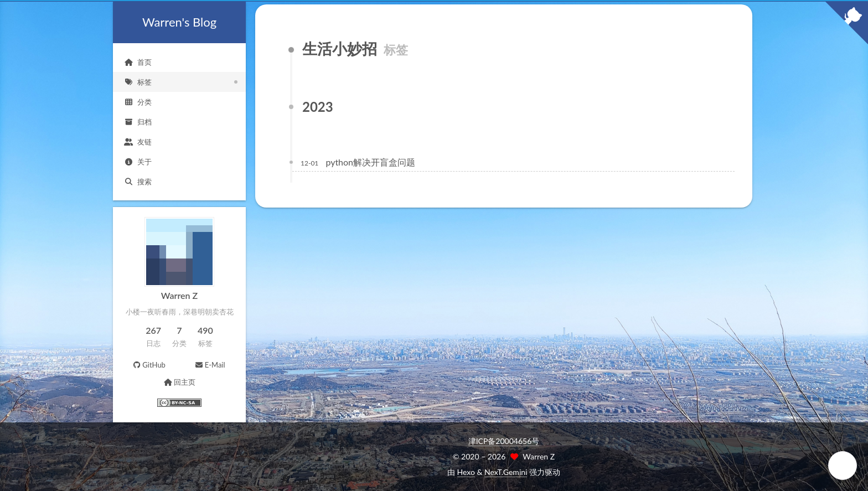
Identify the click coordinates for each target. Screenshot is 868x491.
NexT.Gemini (506, 472)
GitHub (149, 365)
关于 (138, 162)
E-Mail (210, 365)
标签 (138, 82)
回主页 (179, 382)
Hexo (466, 472)
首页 (138, 62)
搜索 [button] (138, 182)
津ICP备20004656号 (504, 441)
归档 (138, 122)
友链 (138, 142)
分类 (138, 102)
